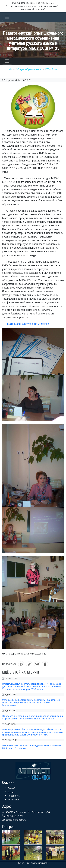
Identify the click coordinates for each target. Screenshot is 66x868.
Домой (11, 788)
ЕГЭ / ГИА (51, 69)
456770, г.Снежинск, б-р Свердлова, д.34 (27, 812)
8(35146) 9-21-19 (14, 816)
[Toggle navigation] (7, 17)
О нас (11, 792)
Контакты (13, 800)
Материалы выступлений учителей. (26, 324)
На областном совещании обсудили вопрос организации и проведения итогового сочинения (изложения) (33, 717)
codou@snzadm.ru (16, 820)
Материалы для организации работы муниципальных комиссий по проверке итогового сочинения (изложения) (31, 703)
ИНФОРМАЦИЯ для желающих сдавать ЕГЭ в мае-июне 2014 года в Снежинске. (31, 747)
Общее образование (29, 69)
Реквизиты (14, 796)
